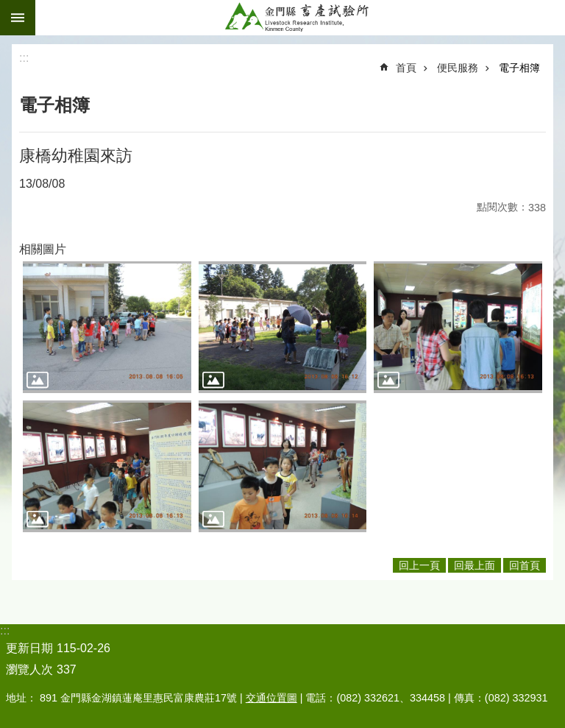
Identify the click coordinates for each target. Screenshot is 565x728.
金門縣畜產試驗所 (300, 18)
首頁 (406, 68)
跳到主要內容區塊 (8, 8)
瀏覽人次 (29, 669)
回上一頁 (419, 565)
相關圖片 (43, 249)
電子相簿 (519, 68)
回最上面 (475, 565)
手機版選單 (18, 18)
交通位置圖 (271, 698)
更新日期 (29, 648)
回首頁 (525, 565)
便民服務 (458, 68)
